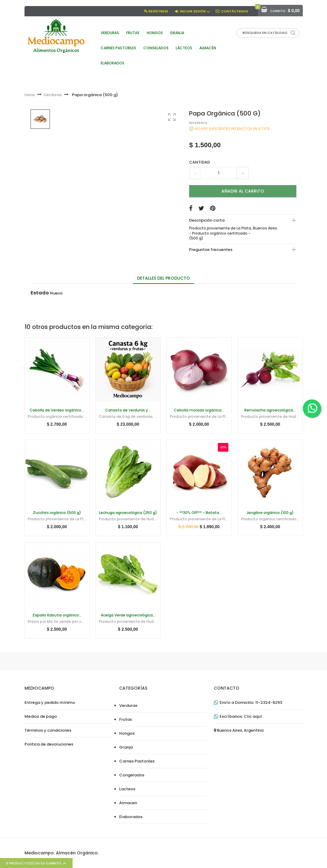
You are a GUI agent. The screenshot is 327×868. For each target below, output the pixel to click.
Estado (40, 293)
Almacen (128, 803)
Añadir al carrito (243, 191)
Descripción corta (207, 220)
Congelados (132, 775)
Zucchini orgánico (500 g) (57, 513)
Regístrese (158, 11)
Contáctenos (235, 11)
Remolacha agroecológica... (270, 410)
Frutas (126, 720)
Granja (126, 747)
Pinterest (213, 208)
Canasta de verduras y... (128, 410)
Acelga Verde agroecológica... (128, 615)
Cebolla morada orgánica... (199, 410)
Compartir (191, 208)
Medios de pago (41, 717)
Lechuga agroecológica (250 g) (128, 513)
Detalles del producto (163, 278)
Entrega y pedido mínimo (50, 703)
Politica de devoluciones (49, 744)
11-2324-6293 (269, 703)
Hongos (127, 733)
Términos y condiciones (48, 730)
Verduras (128, 706)
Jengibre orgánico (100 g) (270, 513)
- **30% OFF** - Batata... (199, 513)
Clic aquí (253, 717)
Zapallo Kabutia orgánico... (57, 615)
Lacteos (127, 789)
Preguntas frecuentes (211, 250)
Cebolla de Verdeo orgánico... (57, 410)
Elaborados (131, 817)
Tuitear (201, 208)
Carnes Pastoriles (137, 761)
